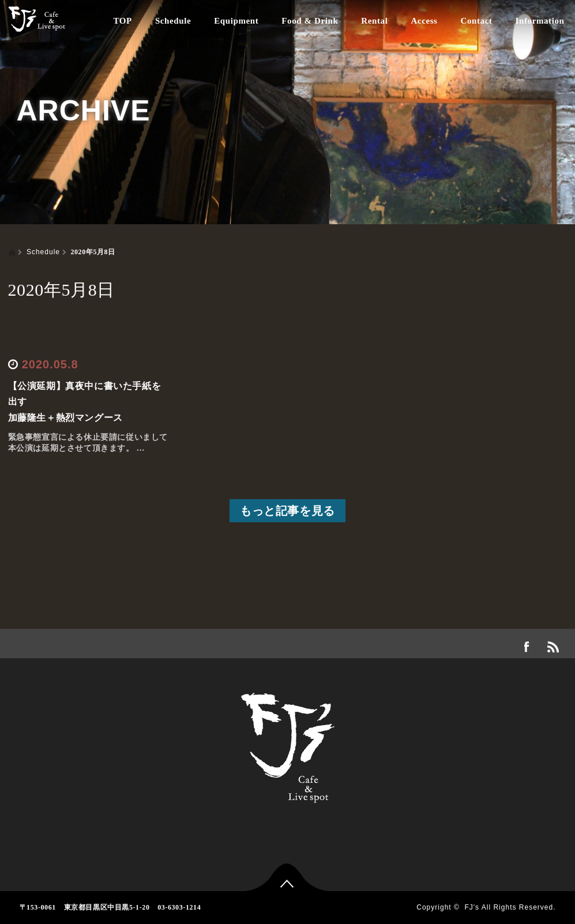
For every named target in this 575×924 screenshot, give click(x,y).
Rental (374, 21)
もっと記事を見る (287, 511)
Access (424, 21)
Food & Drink (310, 21)
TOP (123, 21)
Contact (477, 21)
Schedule (173, 21)
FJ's (472, 907)
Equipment (236, 21)
